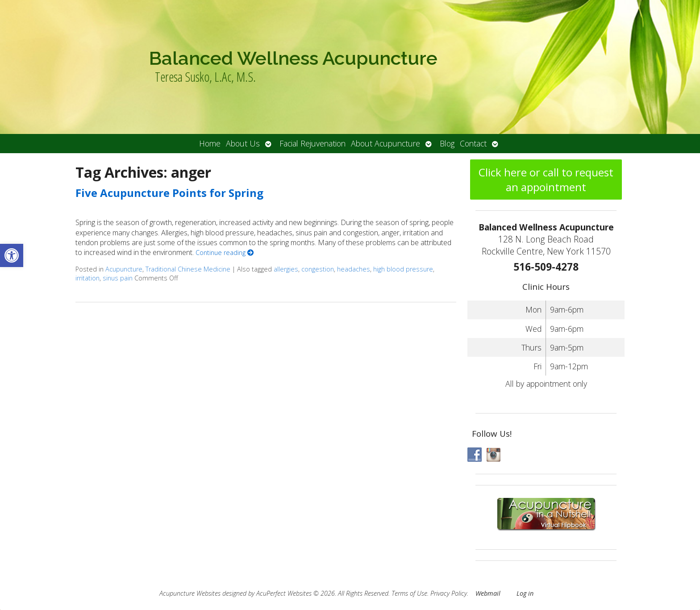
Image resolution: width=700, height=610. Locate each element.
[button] (12, 255)
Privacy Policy (449, 593)
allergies (286, 269)
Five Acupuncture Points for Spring (169, 193)
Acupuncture (124, 269)
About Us (243, 143)
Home (210, 143)
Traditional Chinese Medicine (188, 269)
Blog (447, 143)
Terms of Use (409, 593)
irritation (87, 278)
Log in (525, 593)
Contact (473, 143)
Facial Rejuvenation (312, 143)
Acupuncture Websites (190, 593)
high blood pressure (403, 269)
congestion (318, 269)
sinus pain (118, 278)
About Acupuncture (385, 143)
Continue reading (225, 253)
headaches (354, 269)
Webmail (488, 593)
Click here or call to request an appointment (546, 180)
